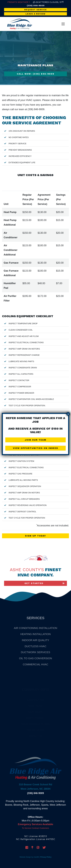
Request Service (36, 10)
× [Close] (68, 414)
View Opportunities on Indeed (35, 448)
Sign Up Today (35, 536)
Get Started (34, 583)
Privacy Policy (46, 857)
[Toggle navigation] (63, 24)
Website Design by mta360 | (30, 857)
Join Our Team (35, 440)
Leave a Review (35, 14)
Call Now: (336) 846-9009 (35, 74)
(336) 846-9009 (36, 5)
